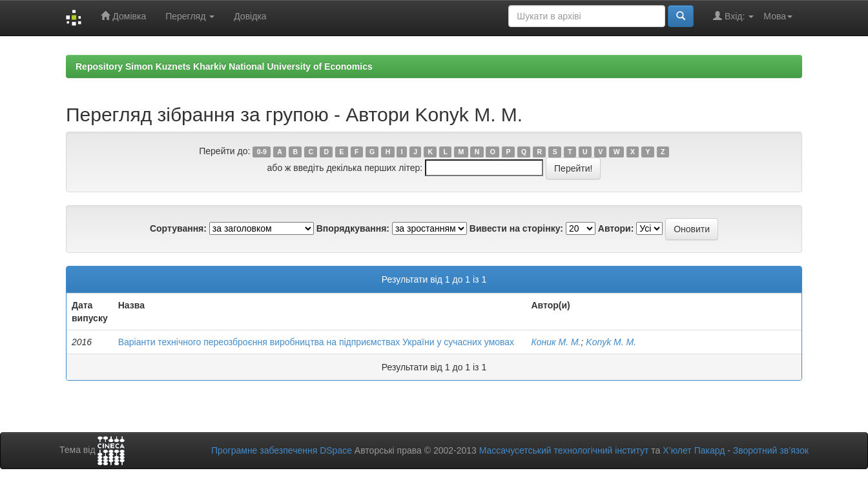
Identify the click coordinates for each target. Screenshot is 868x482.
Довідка (250, 16)
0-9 (262, 152)
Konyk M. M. (611, 342)
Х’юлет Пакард (694, 450)
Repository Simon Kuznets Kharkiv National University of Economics (224, 66)
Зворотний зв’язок (771, 450)
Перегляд (190, 16)
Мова (778, 16)
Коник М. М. (556, 342)
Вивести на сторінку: (516, 228)
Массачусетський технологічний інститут (564, 450)
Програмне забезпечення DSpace (282, 450)
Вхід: (733, 16)
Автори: (616, 228)
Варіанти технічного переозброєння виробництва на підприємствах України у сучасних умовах (316, 342)
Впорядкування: (353, 228)
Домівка (123, 16)
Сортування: (178, 228)
